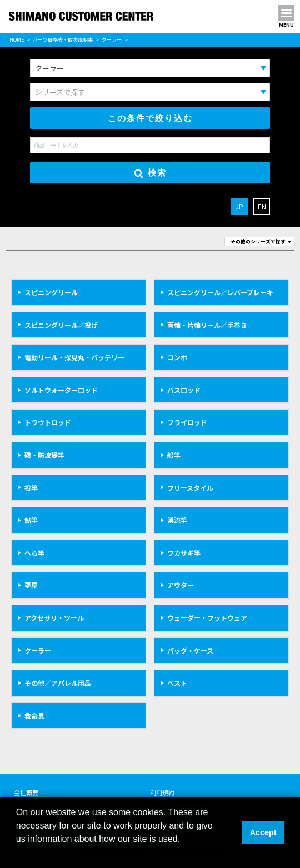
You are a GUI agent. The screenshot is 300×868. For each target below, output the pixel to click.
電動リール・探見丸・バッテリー (74, 357)
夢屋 (31, 585)
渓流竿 (177, 520)
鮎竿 (31, 520)
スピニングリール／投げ (61, 325)
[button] (18, 854)
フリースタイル (190, 488)
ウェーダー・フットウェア (207, 618)
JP (239, 206)
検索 (150, 173)
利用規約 (162, 792)
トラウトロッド (48, 422)
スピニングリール (51, 292)
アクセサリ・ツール (54, 618)
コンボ (177, 357)
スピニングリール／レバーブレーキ (220, 292)
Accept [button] (263, 832)
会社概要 (26, 792)
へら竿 (34, 553)
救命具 (34, 715)
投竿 (31, 488)
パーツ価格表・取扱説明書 (63, 40)
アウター (181, 585)
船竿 (174, 455)
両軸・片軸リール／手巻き (207, 325)
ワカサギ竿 (184, 553)
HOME (17, 40)
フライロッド (187, 422)
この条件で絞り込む (150, 118)
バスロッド (184, 390)
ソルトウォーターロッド (61, 390)
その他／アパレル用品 (58, 683)
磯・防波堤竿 (44, 455)
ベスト (177, 683)
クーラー (112, 40)
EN (262, 206)
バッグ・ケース (190, 650)
